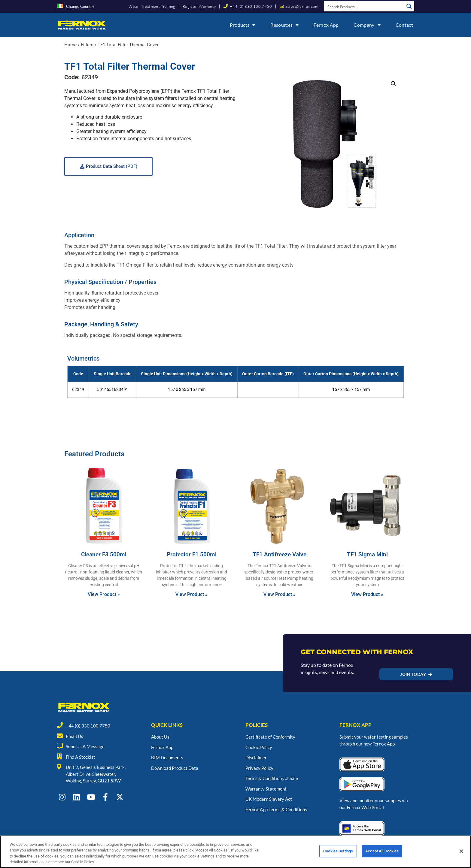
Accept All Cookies (382, 854)
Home (70, 45)
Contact (404, 25)
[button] (394, 84)
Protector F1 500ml (192, 554)
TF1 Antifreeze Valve (280, 554)
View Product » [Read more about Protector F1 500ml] (191, 594)
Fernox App (326, 25)
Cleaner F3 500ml (104, 554)
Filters (87, 45)
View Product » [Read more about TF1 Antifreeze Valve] (280, 594)
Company (367, 25)
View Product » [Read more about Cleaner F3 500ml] (104, 594)
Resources (284, 25)
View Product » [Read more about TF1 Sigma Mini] (367, 594)
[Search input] (364, 6)
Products (243, 25)
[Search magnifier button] (409, 6)
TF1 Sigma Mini (367, 554)
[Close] (461, 854)
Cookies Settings (338, 854)
